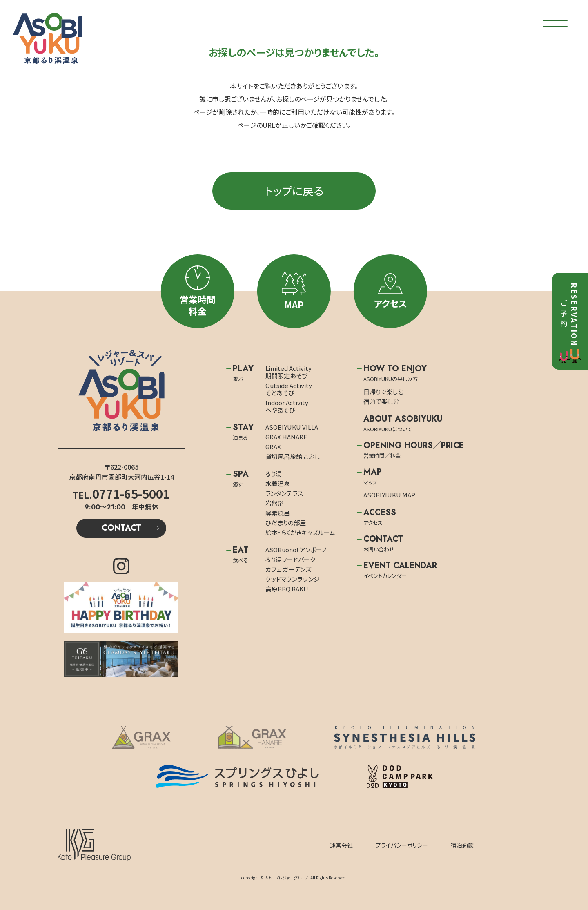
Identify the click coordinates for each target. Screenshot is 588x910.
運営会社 (341, 845)
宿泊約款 (462, 845)
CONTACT (121, 528)
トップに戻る (294, 191)
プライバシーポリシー (402, 845)
